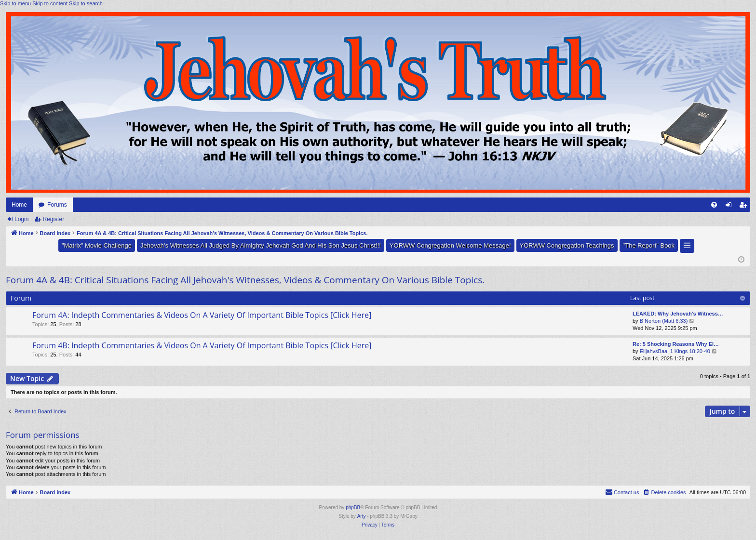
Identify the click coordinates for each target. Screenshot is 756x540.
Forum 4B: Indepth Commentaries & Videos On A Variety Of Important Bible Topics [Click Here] (202, 345)
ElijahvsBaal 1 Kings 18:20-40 (675, 351)
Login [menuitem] (731, 207)
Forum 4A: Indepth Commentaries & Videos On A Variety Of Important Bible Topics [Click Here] (202, 315)
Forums (57, 205)
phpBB (353, 507)
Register (53, 219)
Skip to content (50, 3)
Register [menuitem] (745, 207)
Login (21, 219)
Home (19, 205)
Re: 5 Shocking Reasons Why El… (676, 344)
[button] (687, 246)
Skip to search (86, 3)
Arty (362, 516)
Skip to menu (15, 3)
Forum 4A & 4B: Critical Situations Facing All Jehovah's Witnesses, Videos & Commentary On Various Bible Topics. (245, 280)
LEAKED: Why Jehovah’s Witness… (678, 314)
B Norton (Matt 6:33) (664, 321)
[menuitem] (714, 205)
